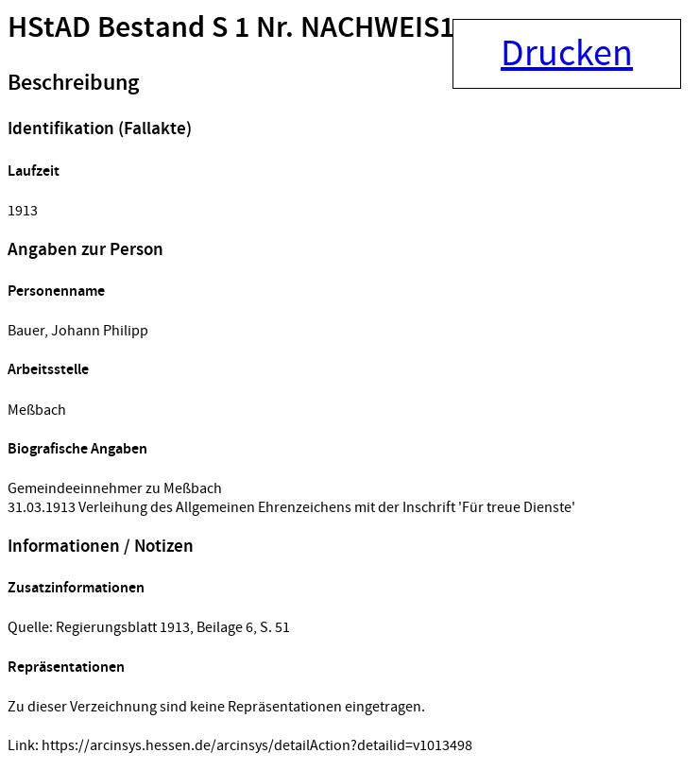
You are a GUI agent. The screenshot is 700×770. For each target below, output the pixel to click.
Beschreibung (73, 83)
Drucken (567, 54)
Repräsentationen (66, 667)
